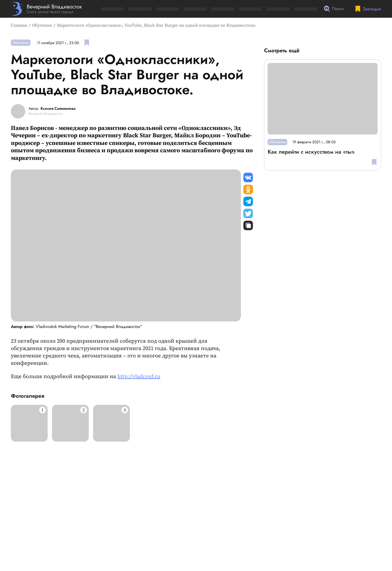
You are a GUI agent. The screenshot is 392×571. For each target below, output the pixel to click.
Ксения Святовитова (58, 109)
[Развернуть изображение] (29, 423)
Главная (19, 25)
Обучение (42, 25)
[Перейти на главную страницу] (46, 9)
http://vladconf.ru (139, 377)
